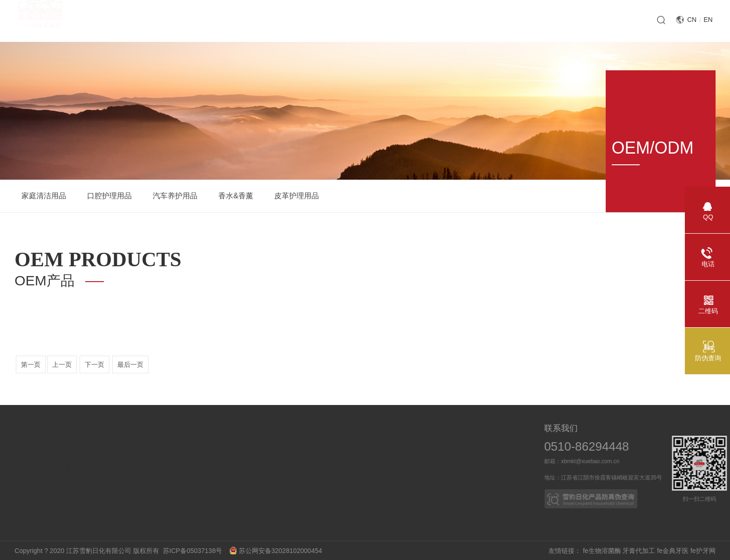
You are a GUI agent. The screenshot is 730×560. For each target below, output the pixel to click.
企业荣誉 (12, 468)
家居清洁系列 (260, 468)
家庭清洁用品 (44, 196)
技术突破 (95, 486)
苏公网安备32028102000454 (276, 551)
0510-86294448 (601, 446)
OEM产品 (346, 486)
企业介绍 (12, 451)
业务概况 (346, 451)
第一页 (31, 364)
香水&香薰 (236, 196)
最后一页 (130, 364)
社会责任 (12, 486)
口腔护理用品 (109, 196)
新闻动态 (177, 451)
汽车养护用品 (175, 196)
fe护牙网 (703, 551)
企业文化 (12, 504)
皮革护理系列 (260, 486)
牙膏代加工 (639, 551)
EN (708, 20)
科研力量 (95, 468)
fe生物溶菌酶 (602, 551)
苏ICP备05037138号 (195, 551)
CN (692, 20)
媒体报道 (177, 468)
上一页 (62, 364)
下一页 (95, 364)
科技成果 (95, 451)
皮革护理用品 (297, 196)
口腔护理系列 (260, 451)
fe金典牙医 (673, 551)
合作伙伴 (346, 468)
